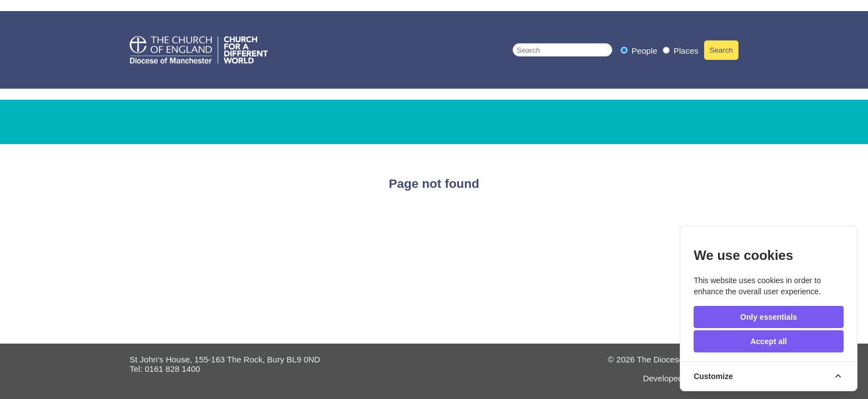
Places (681, 51)
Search (721, 50)
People (640, 51)
